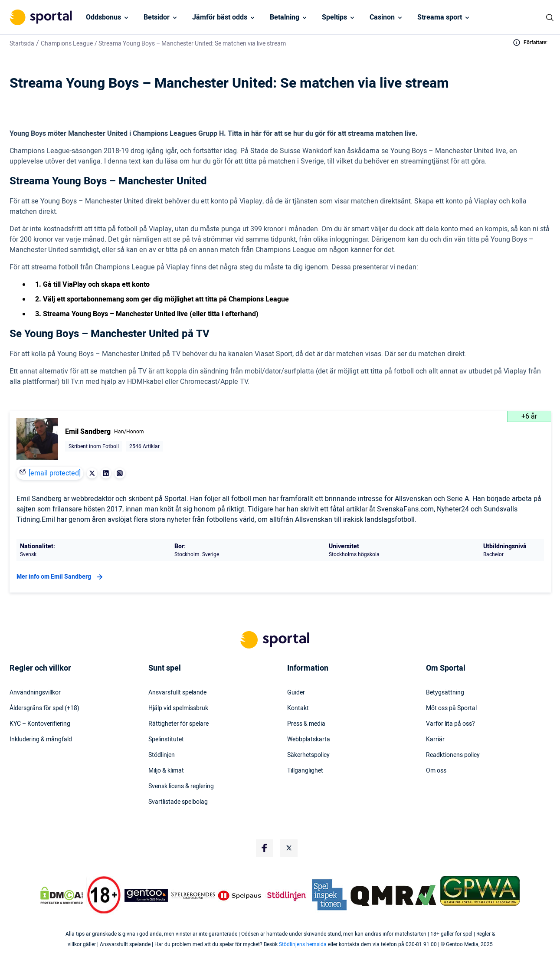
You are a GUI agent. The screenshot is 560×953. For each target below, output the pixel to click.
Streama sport (440, 17)
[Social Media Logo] (265, 848)
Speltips (334, 17)
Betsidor (157, 17)
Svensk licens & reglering (181, 786)
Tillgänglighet (305, 771)
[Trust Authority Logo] (146, 895)
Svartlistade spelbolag (178, 802)
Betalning (285, 17)
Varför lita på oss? (450, 724)
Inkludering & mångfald (41, 740)
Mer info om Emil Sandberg (61, 577)
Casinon (382, 17)
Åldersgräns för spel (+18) (44, 708)
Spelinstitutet (166, 740)
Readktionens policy (453, 755)
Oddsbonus (103, 17)
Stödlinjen (162, 755)
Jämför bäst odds (220, 17)
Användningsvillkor (35, 693)
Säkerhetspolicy (308, 755)
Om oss (436, 771)
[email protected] (55, 473)
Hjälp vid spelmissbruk (178, 708)
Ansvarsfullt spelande (177, 693)
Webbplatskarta (309, 740)
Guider (296, 693)
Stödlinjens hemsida (303, 944)
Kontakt (298, 708)
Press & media (306, 724)
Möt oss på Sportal (451, 708)
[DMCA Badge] (62, 895)
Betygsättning (445, 693)
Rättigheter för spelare (178, 724)
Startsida (22, 44)
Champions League (67, 44)
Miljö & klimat (166, 771)
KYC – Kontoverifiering (40, 724)
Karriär (435, 740)
